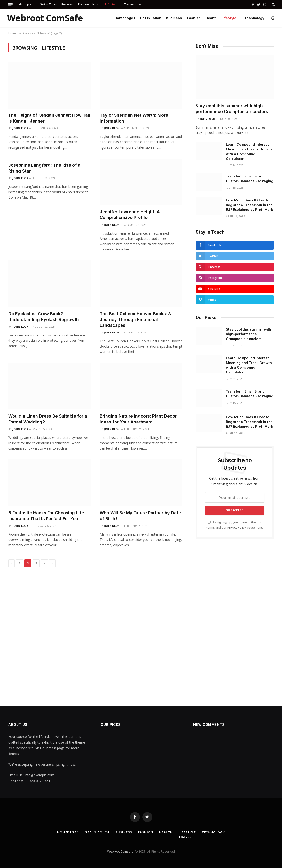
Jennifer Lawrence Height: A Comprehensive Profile (130, 215)
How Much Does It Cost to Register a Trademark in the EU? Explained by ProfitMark (249, 205)
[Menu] (10, 5)
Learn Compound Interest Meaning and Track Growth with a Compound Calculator (249, 152)
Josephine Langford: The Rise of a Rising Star (44, 168)
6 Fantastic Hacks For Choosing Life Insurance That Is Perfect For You (46, 516)
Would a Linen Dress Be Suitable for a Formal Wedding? (48, 419)
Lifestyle (111, 4)
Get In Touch (49, 4)
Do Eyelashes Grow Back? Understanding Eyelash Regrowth (44, 316)
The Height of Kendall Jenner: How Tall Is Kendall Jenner (49, 118)
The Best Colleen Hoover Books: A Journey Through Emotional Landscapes (135, 319)
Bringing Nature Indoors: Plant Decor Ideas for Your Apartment (138, 419)
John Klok (20, 128)
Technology (132, 4)
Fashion (83, 4)
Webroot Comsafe (120, 851)
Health (97, 4)
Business (68, 4)
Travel (185, 837)
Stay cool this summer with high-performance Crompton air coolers (232, 109)
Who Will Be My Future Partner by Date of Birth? (140, 516)
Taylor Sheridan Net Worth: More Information (134, 118)
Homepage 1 (28, 4)
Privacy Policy (237, 528)
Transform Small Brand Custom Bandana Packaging (250, 179)
